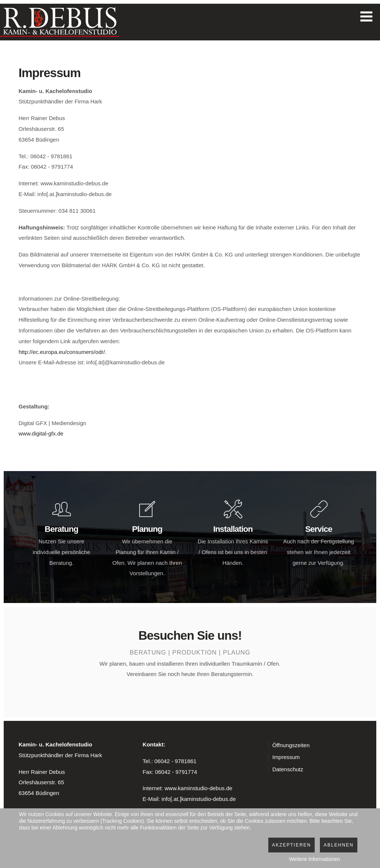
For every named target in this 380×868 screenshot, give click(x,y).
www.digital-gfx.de (41, 433)
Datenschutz (288, 769)
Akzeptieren (291, 845)
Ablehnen (339, 845)
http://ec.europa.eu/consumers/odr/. (63, 352)
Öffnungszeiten (291, 745)
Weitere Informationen (315, 859)
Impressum (286, 757)
